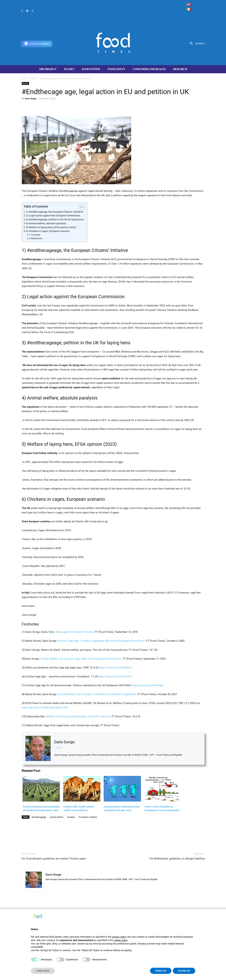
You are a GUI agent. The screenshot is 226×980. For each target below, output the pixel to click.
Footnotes (36, 235)
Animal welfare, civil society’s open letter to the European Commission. (81, 659)
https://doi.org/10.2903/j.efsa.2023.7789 (45, 708)
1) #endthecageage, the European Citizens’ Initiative (55, 212)
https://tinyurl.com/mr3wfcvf (115, 668)
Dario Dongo (31, 98)
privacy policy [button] (119, 937)
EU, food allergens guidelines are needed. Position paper (54, 859)
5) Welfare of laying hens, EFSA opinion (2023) (51, 227)
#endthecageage (39, 817)
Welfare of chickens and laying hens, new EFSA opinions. (79, 716)
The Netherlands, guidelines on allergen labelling (177, 859)
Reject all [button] (161, 971)
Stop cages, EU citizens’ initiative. (75, 632)
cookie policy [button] (121, 940)
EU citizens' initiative (88, 817)
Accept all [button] (184, 971)
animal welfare (57, 817)
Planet (34, 78)
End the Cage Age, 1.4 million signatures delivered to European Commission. (101, 641)
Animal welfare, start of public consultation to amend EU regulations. (97, 694)
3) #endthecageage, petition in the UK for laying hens (55, 219)
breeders (71, 817)
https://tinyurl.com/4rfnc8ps (147, 685)
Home (25, 78)
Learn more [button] (43, 971)
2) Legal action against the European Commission (53, 216)
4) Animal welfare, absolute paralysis (46, 223)
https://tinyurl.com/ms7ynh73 (115, 677)
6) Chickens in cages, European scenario (48, 231)
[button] (196, 44)
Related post (37, 238)
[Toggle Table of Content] (80, 207)
